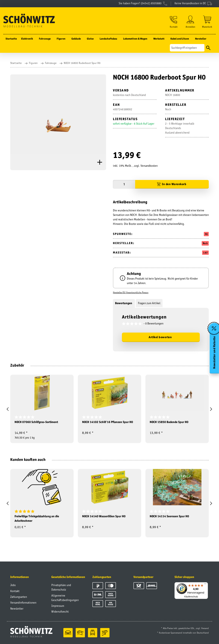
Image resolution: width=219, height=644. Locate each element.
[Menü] (205, 585)
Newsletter (17, 609)
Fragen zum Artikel (149, 303)
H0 (206, 234)
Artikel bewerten (160, 337)
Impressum (58, 606)
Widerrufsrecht (60, 612)
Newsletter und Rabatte (214, 352)
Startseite (11, 39)
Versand (205, 628)
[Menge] (124, 184)
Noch (205, 243)
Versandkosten (149, 166)
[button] (174, 22)
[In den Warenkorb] (172, 184)
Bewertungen (124, 303)
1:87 (205, 253)
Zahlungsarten (19, 597)
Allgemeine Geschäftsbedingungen (65, 598)
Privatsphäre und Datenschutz (61, 587)
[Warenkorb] (207, 22)
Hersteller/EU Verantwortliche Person (131, 292)
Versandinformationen (23, 603)
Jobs (13, 585)
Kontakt (15, 591)
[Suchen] (187, 48)
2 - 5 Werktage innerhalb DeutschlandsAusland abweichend (180, 128)
